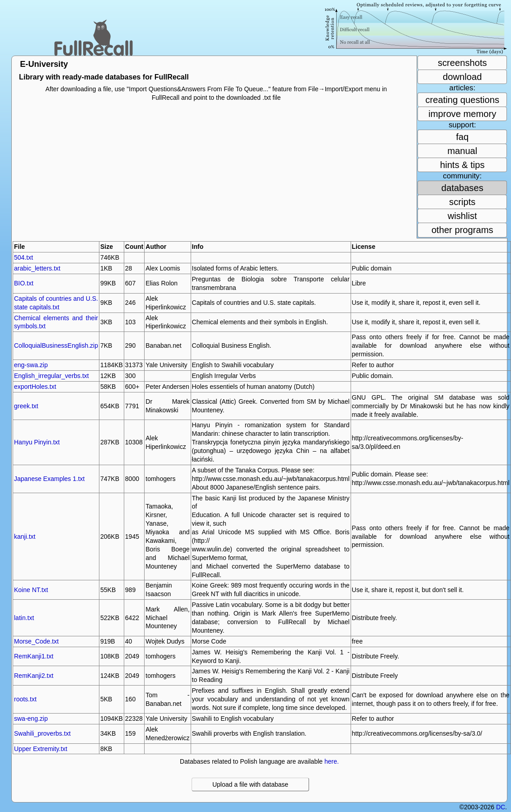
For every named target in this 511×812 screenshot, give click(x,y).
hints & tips (462, 165)
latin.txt (24, 618)
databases (462, 188)
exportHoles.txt (35, 387)
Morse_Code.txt (36, 641)
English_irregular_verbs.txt (52, 376)
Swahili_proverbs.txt (42, 733)
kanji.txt (25, 537)
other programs (462, 230)
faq (462, 137)
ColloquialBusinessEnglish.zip (56, 345)
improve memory (462, 114)
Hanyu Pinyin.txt (37, 442)
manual (462, 151)
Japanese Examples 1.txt (49, 479)
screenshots (462, 63)
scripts (462, 202)
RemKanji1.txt (34, 656)
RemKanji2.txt (34, 676)
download (462, 77)
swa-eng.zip (31, 719)
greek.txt (26, 406)
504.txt (23, 257)
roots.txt (25, 699)
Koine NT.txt (31, 590)
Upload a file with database (250, 784)
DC (501, 807)
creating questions (462, 100)
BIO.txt (24, 283)
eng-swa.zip (31, 365)
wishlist (462, 216)
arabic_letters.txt (37, 268)
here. (332, 761)
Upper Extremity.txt (41, 749)
